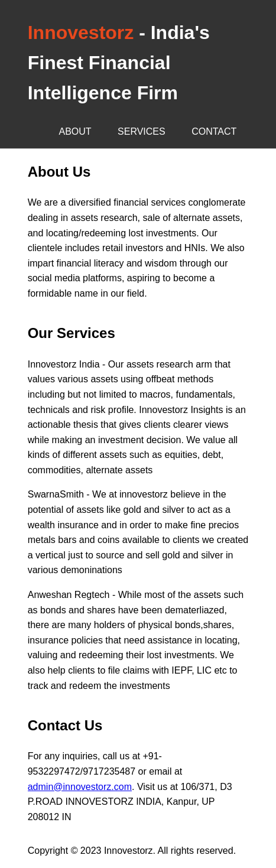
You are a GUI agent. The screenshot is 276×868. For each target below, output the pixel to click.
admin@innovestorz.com (80, 787)
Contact (214, 131)
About (75, 131)
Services (142, 131)
